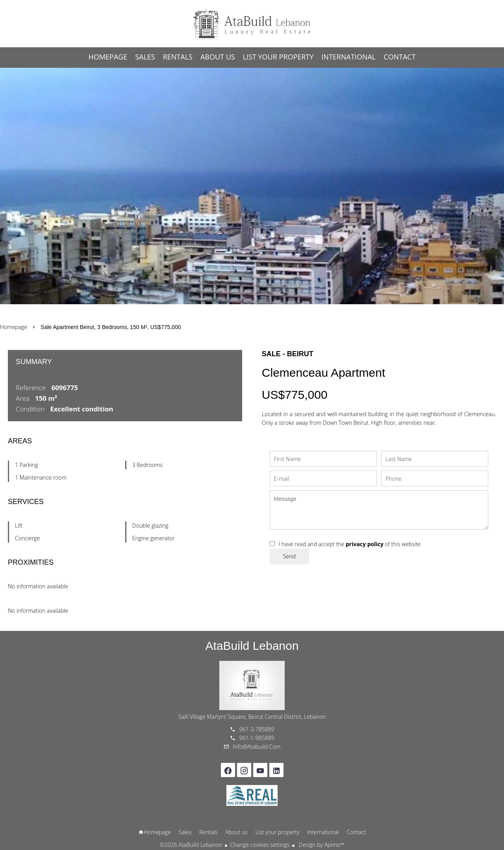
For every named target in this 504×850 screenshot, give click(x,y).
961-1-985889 (257, 738)
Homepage (252, 24)
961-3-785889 (257, 729)
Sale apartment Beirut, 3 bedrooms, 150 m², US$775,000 (111, 327)
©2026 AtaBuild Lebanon (191, 845)
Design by (321, 845)
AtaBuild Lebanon (252, 646)
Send (289, 556)
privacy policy (365, 544)
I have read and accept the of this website (350, 544)
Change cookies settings (260, 845)
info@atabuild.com (257, 747)
